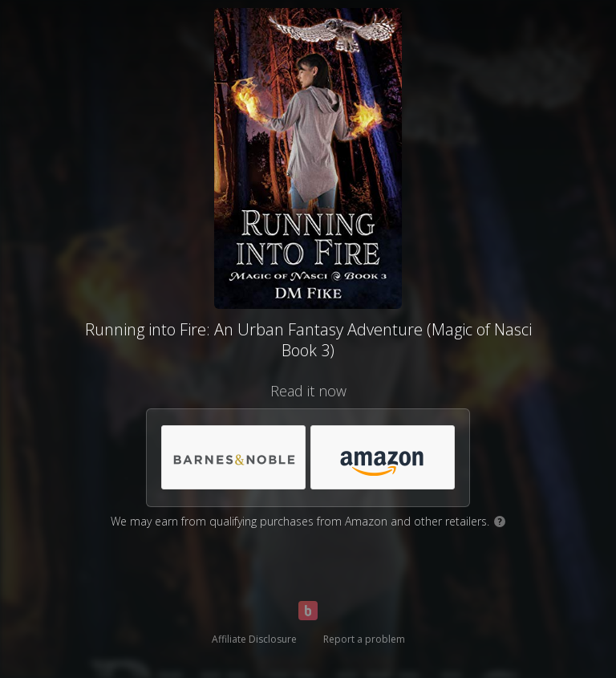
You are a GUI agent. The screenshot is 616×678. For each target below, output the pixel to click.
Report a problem (364, 639)
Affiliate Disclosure (254, 639)
